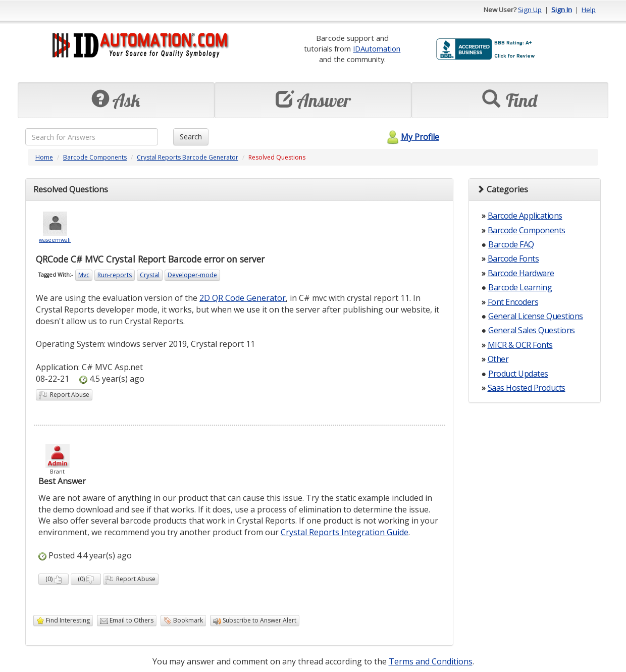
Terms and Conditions (431, 661)
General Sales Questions (532, 330)
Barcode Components (95, 157)
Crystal (150, 275)
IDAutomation (377, 48)
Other (498, 359)
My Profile (412, 137)
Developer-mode (192, 275)
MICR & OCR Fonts (520, 345)
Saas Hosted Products (527, 388)
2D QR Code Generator (243, 298)
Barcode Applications (525, 216)
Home (44, 157)
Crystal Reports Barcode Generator (188, 157)
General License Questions (536, 316)
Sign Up (530, 10)
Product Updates (518, 374)
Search (191, 137)
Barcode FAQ (511, 244)
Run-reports (115, 275)
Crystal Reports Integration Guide (345, 532)
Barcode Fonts (513, 259)
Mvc (84, 275)
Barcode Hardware (521, 273)
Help (589, 10)
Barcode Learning (520, 287)
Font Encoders (513, 302)
